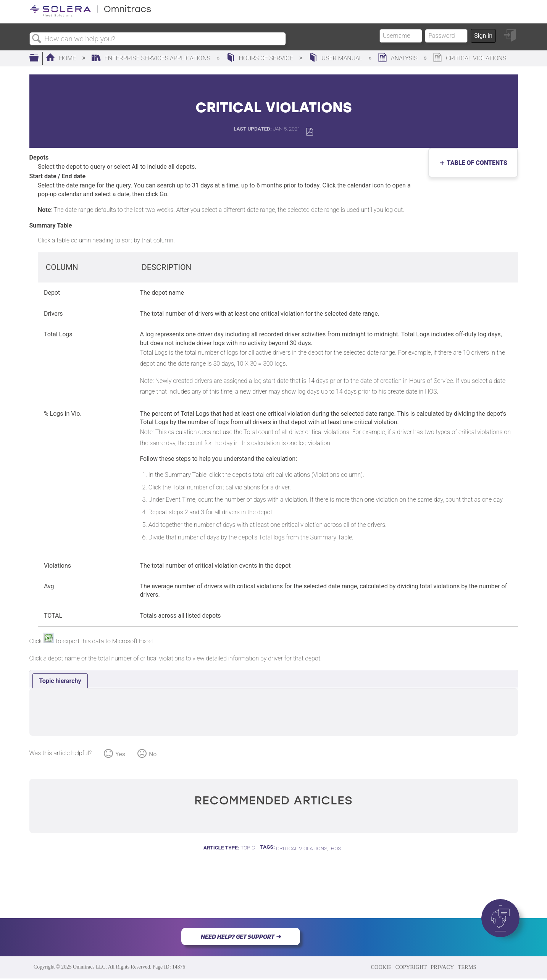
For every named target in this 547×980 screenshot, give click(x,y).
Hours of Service (260, 58)
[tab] (60, 681)
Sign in (483, 36)
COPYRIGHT (411, 967)
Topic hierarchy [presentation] (60, 681)
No (153, 754)
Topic (248, 848)
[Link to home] (90, 15)
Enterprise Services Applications (152, 58)
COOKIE (381, 967)
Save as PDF (309, 132)
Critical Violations (302, 848)
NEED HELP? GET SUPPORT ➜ (241, 936)
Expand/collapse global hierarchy (39, 58)
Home (62, 58)
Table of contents (475, 163)
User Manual (336, 58)
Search (37, 39)
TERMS (467, 967)
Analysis (399, 58)
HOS (336, 848)
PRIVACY (442, 967)
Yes (120, 754)
